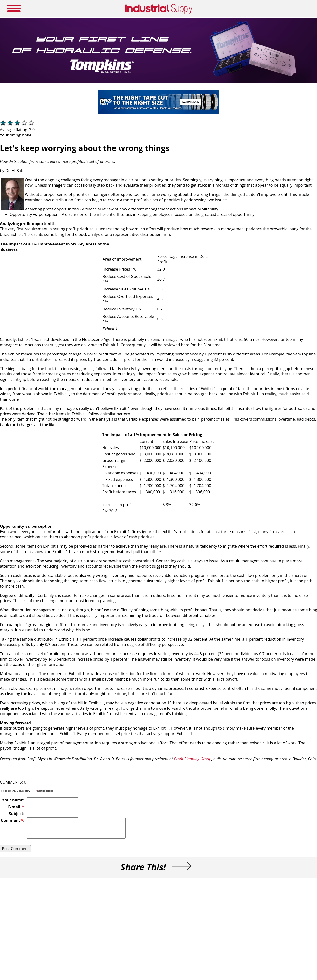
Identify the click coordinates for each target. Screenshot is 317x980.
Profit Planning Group (193, 759)
